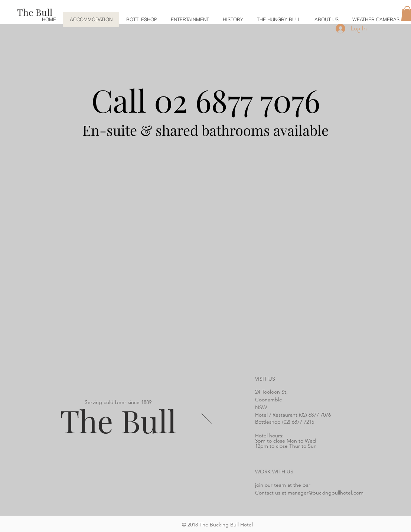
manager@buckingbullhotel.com (326, 493)
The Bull (118, 420)
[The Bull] (35, 12)
